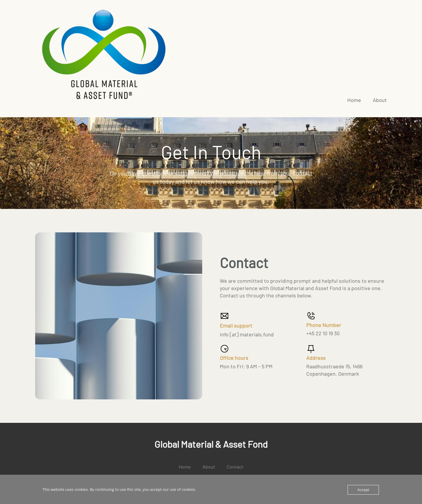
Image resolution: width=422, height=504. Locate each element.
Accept (363, 490)
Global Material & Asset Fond (211, 444)
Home (354, 100)
